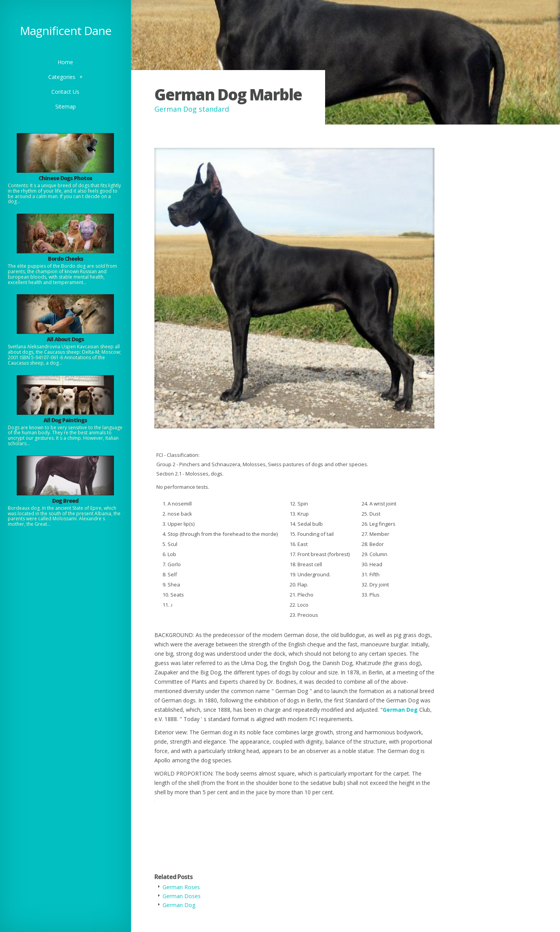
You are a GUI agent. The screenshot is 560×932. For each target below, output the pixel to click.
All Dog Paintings (65, 420)
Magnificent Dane (66, 31)
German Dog (400, 710)
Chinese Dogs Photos (65, 178)
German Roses (181, 887)
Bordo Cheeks (66, 259)
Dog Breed (65, 501)
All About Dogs (65, 339)
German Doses (182, 896)
